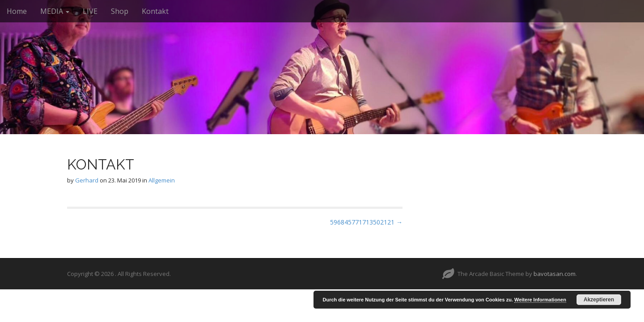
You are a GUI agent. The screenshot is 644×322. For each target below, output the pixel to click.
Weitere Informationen (540, 300)
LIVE (90, 11)
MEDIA (55, 11)
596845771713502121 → (366, 222)
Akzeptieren (599, 300)
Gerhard (87, 180)
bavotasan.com (555, 274)
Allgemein (162, 180)
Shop (120, 11)
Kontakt (155, 11)
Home (17, 11)
